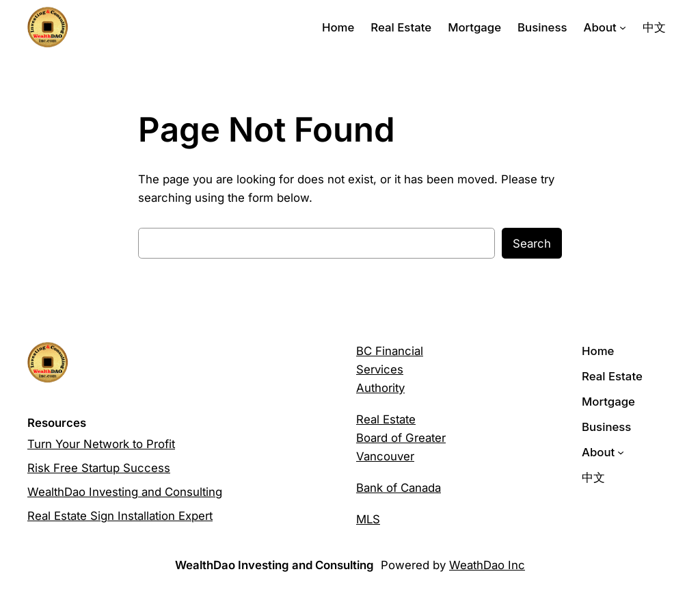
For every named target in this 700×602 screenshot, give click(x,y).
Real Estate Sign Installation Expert (120, 516)
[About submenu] (623, 27)
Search (532, 244)
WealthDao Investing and (96, 492)
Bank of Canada (399, 488)
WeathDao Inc (487, 565)
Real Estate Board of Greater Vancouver (401, 438)
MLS (368, 519)
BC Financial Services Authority (390, 369)
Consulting (193, 492)
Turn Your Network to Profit (101, 444)
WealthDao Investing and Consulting (274, 565)
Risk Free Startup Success (99, 468)
